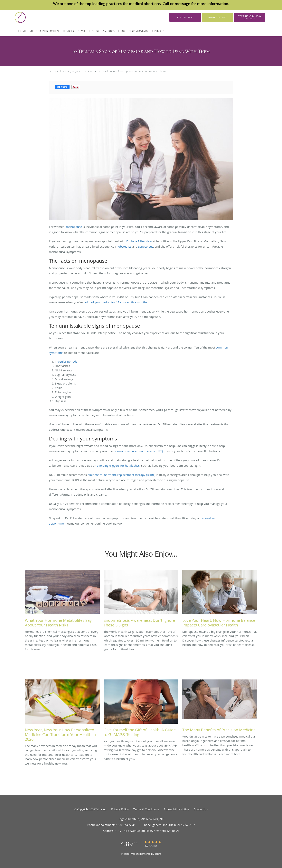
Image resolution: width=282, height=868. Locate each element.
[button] (217, 17)
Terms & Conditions (146, 809)
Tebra (158, 854)
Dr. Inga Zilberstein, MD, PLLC (66, 71)
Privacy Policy (120, 809)
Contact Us (201, 809)
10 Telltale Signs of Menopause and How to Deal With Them (132, 71)
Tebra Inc (101, 809)
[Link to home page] (23, 17)
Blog (90, 71)
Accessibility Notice (176, 809)
